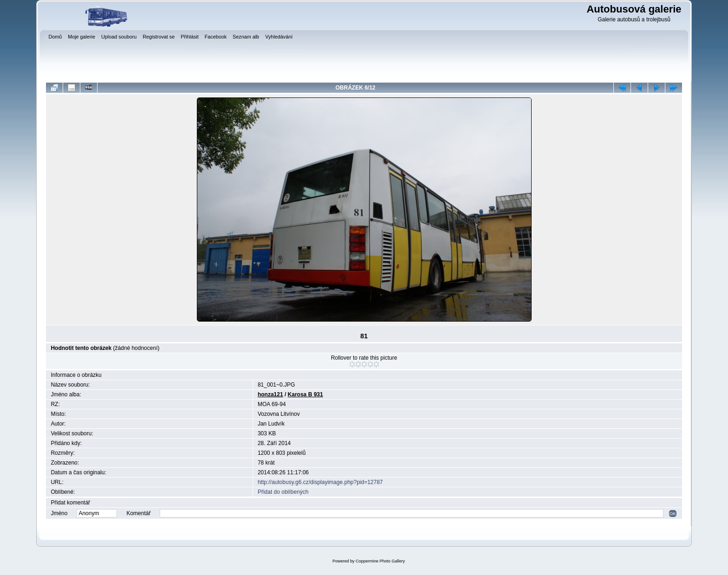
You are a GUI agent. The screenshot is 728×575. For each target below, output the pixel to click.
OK (673, 514)
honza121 (270, 394)
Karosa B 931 (305, 394)
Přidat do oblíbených (283, 492)
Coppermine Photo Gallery (380, 561)
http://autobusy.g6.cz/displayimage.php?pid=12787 (320, 482)
